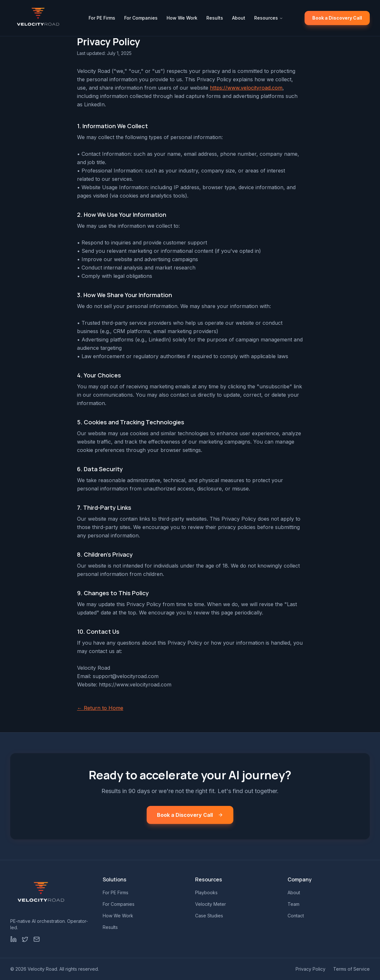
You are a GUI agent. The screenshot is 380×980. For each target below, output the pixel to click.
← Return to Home (100, 708)
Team (294, 904)
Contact (296, 916)
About (239, 18)
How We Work (182, 18)
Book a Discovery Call (337, 18)
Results (215, 18)
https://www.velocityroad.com (246, 88)
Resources (269, 18)
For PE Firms (102, 18)
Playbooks (206, 892)
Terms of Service (351, 969)
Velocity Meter (211, 904)
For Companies (141, 18)
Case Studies (209, 916)
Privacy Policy (311, 969)
